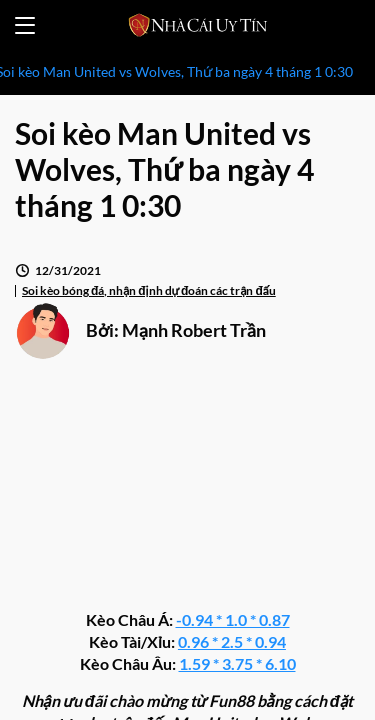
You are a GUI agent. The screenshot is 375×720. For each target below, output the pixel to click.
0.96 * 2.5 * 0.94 (232, 641)
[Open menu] (25, 25)
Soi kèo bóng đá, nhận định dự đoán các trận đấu (149, 290)
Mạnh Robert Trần (194, 330)
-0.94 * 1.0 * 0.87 (233, 619)
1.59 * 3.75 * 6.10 (237, 663)
